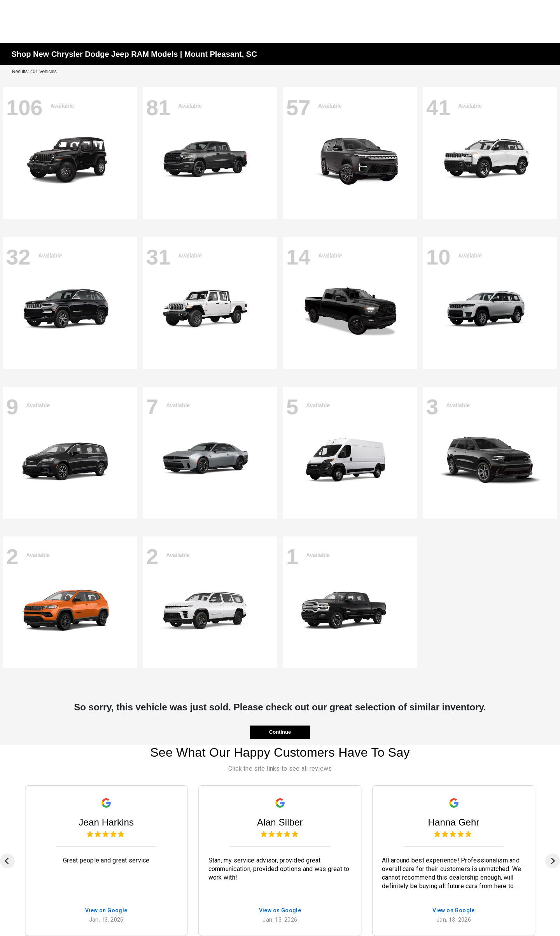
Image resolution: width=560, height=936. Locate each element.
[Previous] (7, 861)
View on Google (106, 911)
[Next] (553, 861)
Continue (280, 732)
